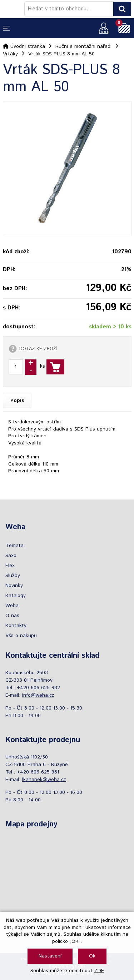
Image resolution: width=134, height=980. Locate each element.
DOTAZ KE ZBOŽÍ (38, 349)
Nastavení (50, 956)
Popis (17, 401)
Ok (92, 956)
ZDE (99, 971)
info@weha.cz (38, 695)
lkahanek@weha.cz (44, 780)
